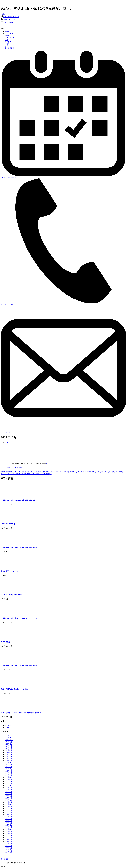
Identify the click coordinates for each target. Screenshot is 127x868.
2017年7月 (8, 790)
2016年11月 (9, 802)
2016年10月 (9, 804)
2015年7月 (8, 835)
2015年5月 (8, 840)
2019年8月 (8, 773)
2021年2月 (8, 761)
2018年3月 (8, 783)
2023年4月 (8, 750)
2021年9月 (8, 754)
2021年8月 (8, 756)
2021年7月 (8, 759)
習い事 (7, 36)
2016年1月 (8, 823)
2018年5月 (8, 781)
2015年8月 (8, 833)
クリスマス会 (6, 642)
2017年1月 (8, 798)
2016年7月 (8, 810)
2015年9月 (8, 831)
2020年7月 (8, 767)
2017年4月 (8, 794)
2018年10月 (9, 777)
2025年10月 (9, 738)
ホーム (7, 32)
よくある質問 (10, 48)
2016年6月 (8, 813)
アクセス (8, 42)
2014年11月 (9, 852)
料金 (6, 40)
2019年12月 (9, 769)
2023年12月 (9, 744)
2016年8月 (8, 808)
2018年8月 (8, 779)
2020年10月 (9, 763)
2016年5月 (8, 815)
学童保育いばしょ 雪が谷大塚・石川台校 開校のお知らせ (21, 713)
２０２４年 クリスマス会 (11, 468)
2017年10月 (9, 786)
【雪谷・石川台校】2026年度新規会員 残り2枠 (18, 500)
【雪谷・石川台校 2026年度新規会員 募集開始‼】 (20, 547)
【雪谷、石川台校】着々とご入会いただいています (19, 618)
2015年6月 (8, 837)
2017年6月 (8, 792)
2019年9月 (8, 771)
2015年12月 (9, 825)
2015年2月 (8, 846)
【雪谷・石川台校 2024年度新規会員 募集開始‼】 (20, 666)
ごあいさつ (9, 34)
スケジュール (10, 38)
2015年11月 (9, 827)
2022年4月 (8, 752)
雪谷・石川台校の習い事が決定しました (15, 689)
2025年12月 (9, 736)
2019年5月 (8, 775)
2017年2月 (8, 796)
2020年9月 (8, 765)
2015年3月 (8, 844)
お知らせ (8, 44)
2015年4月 (8, 842)
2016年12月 (9, 800)
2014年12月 (9, 850)
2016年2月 (8, 821)
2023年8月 (8, 748)
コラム (7, 46)
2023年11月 (9, 746)
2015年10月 (9, 829)
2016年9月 (8, 806)
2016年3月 (8, 819)
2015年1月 (8, 848)
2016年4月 (8, 817)
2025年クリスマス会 (8, 524)
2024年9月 (8, 742)
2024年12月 (9, 740)
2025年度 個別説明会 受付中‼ (12, 595)
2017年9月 (8, 788)
